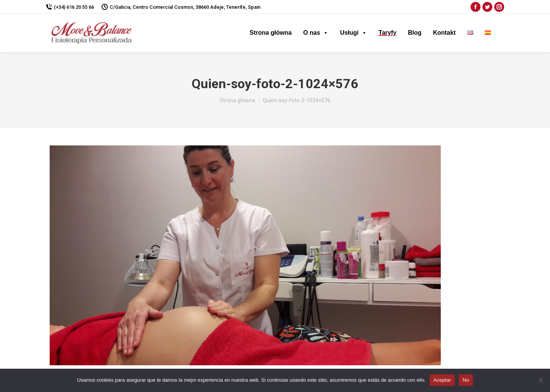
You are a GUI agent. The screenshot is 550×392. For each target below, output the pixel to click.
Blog (415, 33)
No (466, 380)
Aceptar (442, 380)
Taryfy (387, 33)
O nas (316, 33)
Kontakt (444, 33)
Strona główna (270, 33)
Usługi (353, 33)
